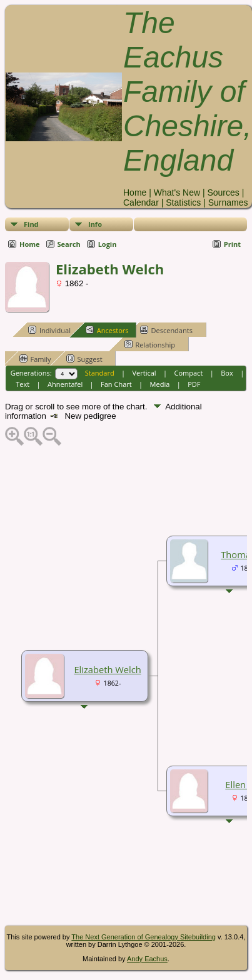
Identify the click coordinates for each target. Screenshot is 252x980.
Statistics (183, 202)
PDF (194, 384)
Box (227, 373)
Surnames (228, 202)
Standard (100, 373)
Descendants (166, 330)
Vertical (144, 373)
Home (135, 192)
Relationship (150, 344)
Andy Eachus (147, 959)
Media (160, 384)
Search (69, 244)
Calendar (141, 202)
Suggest (84, 359)
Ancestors (107, 330)
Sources (223, 192)
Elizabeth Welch (107, 669)
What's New (177, 192)
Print (232, 244)
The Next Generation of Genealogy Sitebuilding (144, 937)
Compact (189, 373)
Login (108, 244)
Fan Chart (116, 384)
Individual (49, 330)
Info (95, 224)
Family (35, 359)
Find (31, 224)
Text (23, 384)
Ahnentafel (65, 384)
